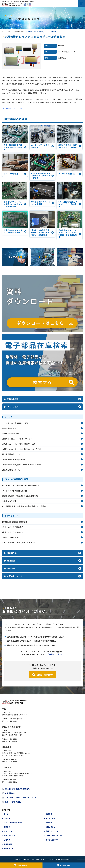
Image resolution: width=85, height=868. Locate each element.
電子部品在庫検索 (52, 840)
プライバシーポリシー (54, 835)
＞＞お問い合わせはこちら (12, 108)
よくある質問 (51, 818)
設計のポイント (9, 835)
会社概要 (7, 840)
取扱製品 (7, 827)
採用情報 (49, 814)
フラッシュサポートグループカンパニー (21, 797)
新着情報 (49, 823)
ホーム (6, 814)
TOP (4, 32)
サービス (7, 818)
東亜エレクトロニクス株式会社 (17, 789)
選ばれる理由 (9, 844)
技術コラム (8, 831)
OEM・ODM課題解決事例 (16, 32)
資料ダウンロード (52, 831)
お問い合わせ (51, 827)
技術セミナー (9, 848)
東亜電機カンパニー (13, 793)
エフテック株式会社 (13, 802)
